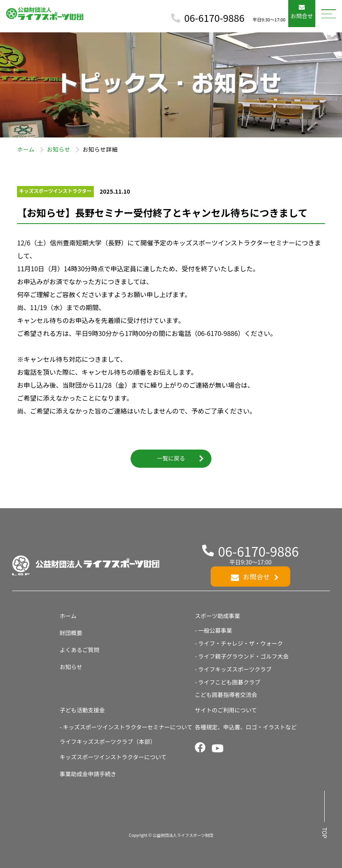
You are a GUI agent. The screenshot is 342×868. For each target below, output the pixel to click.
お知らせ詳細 (100, 149)
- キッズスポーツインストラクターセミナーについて (126, 727)
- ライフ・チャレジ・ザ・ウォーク (239, 643)
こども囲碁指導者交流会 (226, 695)
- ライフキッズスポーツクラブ (233, 669)
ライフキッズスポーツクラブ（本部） (108, 741)
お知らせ (59, 149)
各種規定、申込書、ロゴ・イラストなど (246, 727)
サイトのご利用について (226, 710)
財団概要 (71, 633)
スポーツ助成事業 (217, 616)
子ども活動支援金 (82, 710)
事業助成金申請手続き (88, 774)
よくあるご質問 (80, 650)
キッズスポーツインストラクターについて (113, 757)
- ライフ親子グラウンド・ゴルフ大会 (242, 656)
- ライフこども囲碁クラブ (228, 682)
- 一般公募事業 (213, 630)
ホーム (26, 149)
